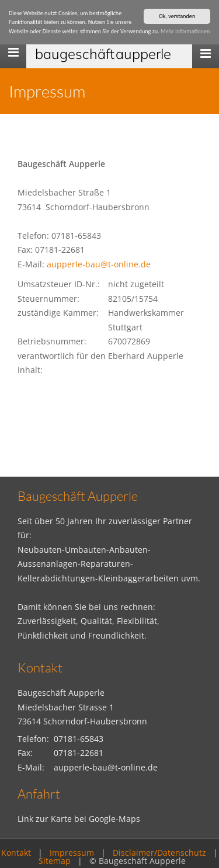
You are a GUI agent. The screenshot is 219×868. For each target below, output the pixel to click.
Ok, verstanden (177, 16)
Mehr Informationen (185, 31)
